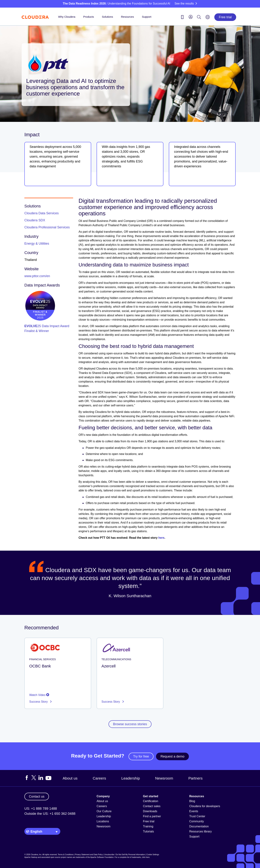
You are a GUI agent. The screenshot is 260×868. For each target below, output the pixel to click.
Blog (192, 801)
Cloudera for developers (205, 806)
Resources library (200, 831)
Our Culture (104, 811)
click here (146, 857)
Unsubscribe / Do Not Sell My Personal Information (125, 855)
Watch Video (39, 695)
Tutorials (149, 831)
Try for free (141, 756)
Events (194, 811)
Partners (195, 778)
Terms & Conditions (66, 855)
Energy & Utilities (37, 244)
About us (70, 778)
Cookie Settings (153, 855)
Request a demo (172, 756)
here (161, 538)
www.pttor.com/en (37, 276)
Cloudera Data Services (42, 213)
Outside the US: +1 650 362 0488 (50, 814)
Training (148, 826)
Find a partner (152, 816)
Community (197, 821)
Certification (151, 801)
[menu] (191, 17)
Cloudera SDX (35, 220)
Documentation (199, 826)
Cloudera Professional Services (47, 227)
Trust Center (197, 816)
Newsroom (164, 778)
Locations (103, 821)
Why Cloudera (67, 17)
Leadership (131, 778)
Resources (127, 17)
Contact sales (152, 806)
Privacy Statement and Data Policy (89, 855)
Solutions (107, 17)
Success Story (39, 702)
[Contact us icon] (182, 18)
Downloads (150, 811)
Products (89, 17)
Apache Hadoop (31, 857)
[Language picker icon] (208, 18)
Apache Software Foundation (102, 857)
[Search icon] (199, 18)
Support (147, 17)
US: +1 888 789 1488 (41, 809)
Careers (99, 778)
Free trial (225, 17)
